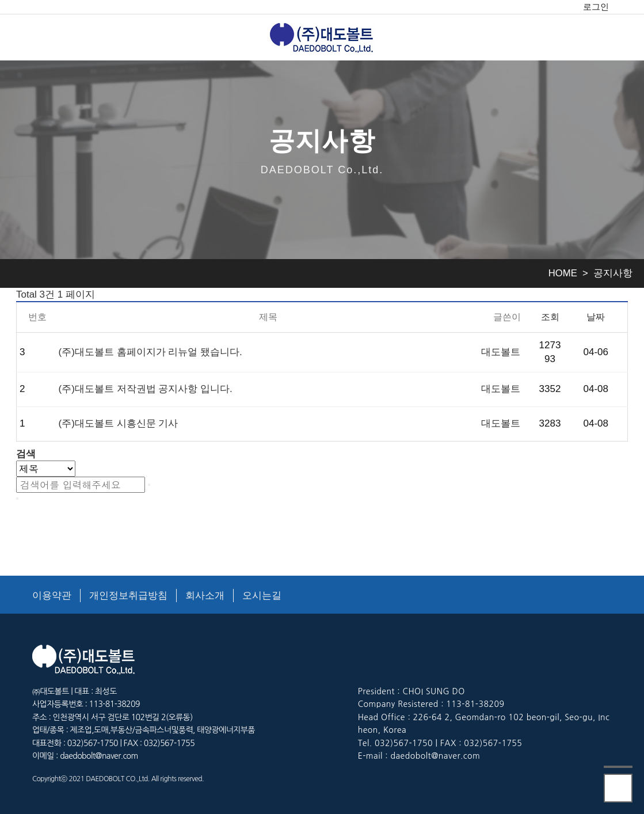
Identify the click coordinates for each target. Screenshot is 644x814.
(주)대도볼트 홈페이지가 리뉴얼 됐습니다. (150, 352)
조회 (550, 317)
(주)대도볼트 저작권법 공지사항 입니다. (146, 389)
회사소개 (205, 596)
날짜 (596, 317)
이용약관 (52, 596)
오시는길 (262, 596)
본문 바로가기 (0, 0)
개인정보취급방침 (128, 596)
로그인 (596, 7)
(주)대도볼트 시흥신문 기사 (119, 423)
